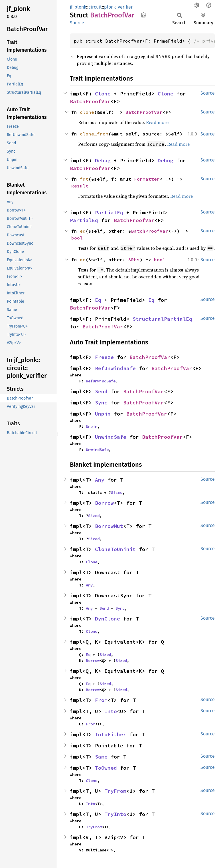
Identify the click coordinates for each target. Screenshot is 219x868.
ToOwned (106, 768)
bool (77, 238)
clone (87, 112)
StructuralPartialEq (162, 319)
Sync (101, 403)
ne (83, 260)
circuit (95, 7)
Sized (117, 492)
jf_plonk (78, 7)
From (101, 700)
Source (77, 23)
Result (80, 186)
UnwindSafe (111, 437)
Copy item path (144, 15)
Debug (103, 160)
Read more (157, 122)
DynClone (108, 619)
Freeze (104, 357)
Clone (103, 94)
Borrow (104, 503)
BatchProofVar (90, 101)
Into (111, 711)
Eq (98, 300)
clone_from (94, 134)
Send (101, 391)
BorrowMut (109, 526)
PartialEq (109, 212)
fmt (84, 179)
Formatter (147, 179)
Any (100, 480)
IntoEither (111, 734)
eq (83, 231)
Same (101, 757)
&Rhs (134, 260)
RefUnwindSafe (115, 368)
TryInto (115, 814)
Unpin (103, 414)
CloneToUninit (115, 549)
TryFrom (115, 791)
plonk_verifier (118, 7)
